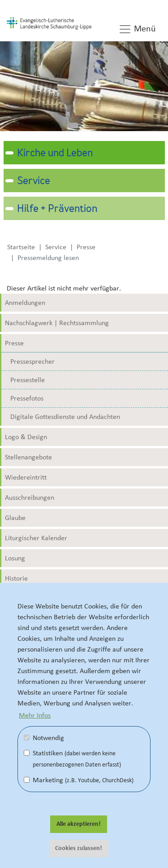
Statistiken (72, 759)
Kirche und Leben (55, 154)
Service (34, 181)
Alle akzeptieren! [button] (79, 824)
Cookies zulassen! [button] (79, 848)
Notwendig (44, 738)
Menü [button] (137, 29)
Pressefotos (27, 398)
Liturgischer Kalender (36, 538)
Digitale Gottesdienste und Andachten (65, 417)
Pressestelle (28, 380)
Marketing (79, 780)
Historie (16, 578)
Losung (15, 558)
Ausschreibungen (30, 498)
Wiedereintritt (26, 477)
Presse (14, 343)
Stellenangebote (28, 457)
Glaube (15, 518)
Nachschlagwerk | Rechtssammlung (57, 323)
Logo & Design (26, 437)
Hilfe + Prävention (57, 209)
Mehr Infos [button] (35, 715)
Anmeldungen (25, 303)
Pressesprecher (32, 361)
